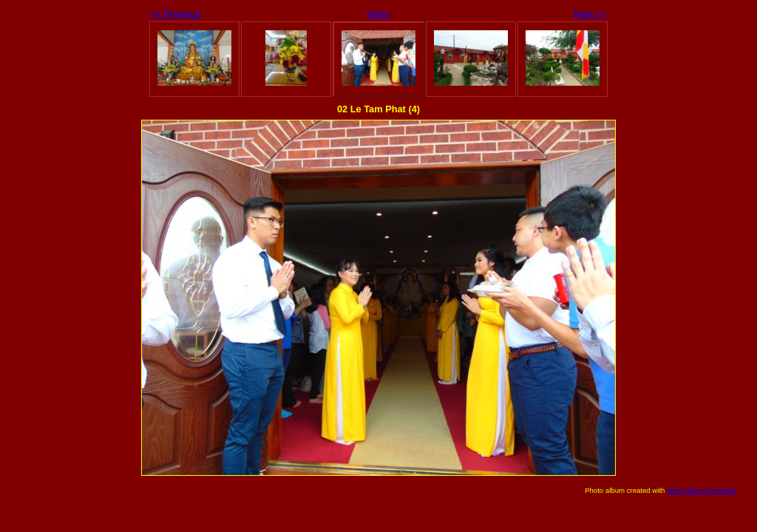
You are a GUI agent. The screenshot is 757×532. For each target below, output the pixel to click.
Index (378, 14)
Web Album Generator (702, 490)
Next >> (590, 14)
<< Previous (175, 14)
